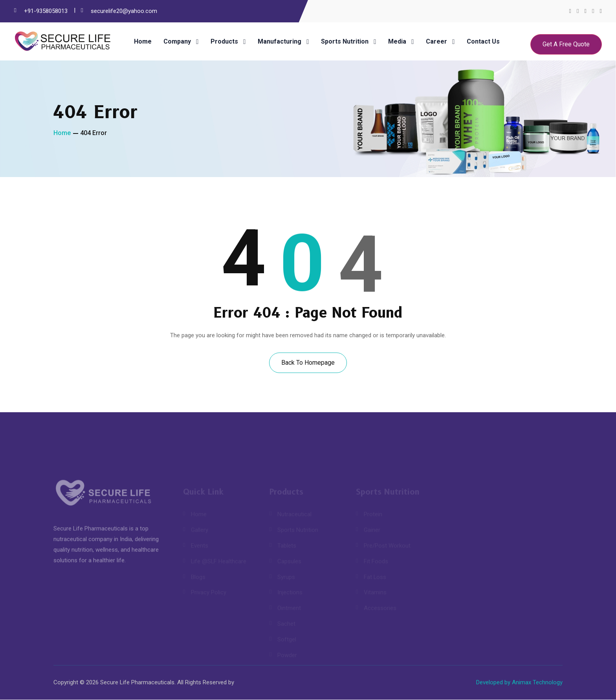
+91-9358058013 (46, 11)
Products (224, 42)
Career (436, 42)
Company (177, 42)
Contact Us (483, 42)
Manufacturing (280, 42)
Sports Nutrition (345, 42)
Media (397, 42)
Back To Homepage (308, 363)
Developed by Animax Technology (519, 683)
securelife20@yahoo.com (124, 11)
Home (143, 42)
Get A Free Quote (566, 44)
